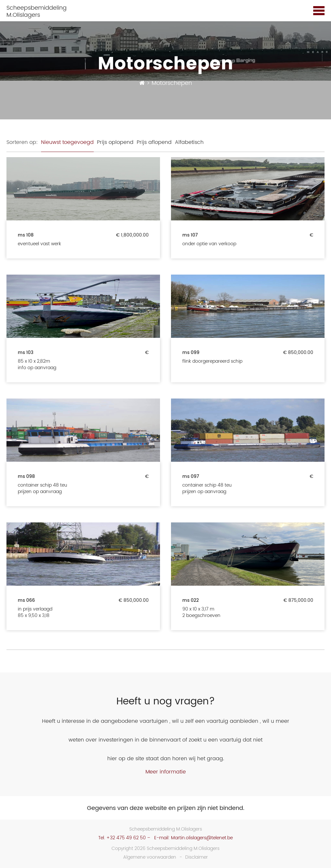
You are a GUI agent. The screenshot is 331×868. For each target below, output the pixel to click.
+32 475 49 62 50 (126, 838)
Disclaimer (197, 857)
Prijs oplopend (115, 142)
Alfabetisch (189, 142)
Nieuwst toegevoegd (67, 142)
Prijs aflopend (154, 142)
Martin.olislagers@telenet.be (202, 838)
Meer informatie (166, 772)
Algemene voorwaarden (150, 857)
